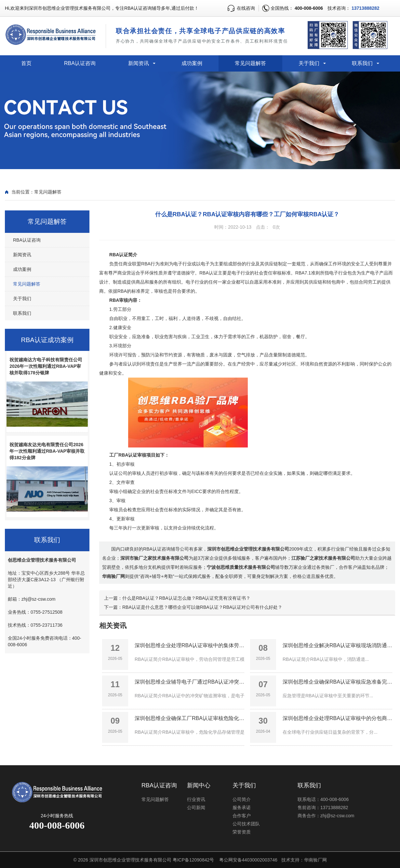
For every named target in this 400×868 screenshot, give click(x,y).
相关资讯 (113, 626)
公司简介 (242, 799)
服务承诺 (242, 808)
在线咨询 (246, 8)
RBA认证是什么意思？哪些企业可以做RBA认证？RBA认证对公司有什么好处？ (202, 607)
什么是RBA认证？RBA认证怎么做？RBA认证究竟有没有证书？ (186, 598)
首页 (26, 63)
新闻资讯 (139, 63)
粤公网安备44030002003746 (248, 860)
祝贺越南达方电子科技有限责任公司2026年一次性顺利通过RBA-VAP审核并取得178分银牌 (46, 366)
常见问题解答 (250, 63)
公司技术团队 (246, 824)
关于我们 (309, 63)
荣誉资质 (242, 832)
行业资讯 (196, 799)
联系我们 (362, 63)
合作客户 (242, 816)
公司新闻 (196, 808)
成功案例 (192, 63)
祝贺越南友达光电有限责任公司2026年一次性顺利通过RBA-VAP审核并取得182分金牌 (47, 451)
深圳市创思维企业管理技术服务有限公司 (130, 860)
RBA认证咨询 (80, 63)
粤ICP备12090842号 (193, 860)
